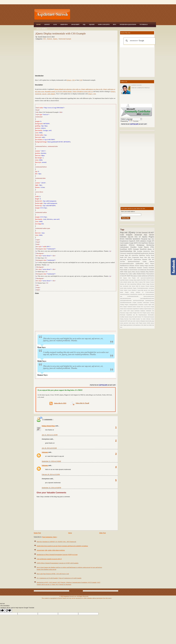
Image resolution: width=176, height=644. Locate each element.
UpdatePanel (130, 253)
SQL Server (149, 235)
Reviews (152, 284)
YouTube (124, 261)
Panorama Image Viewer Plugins (129, 313)
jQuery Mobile (147, 323)
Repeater (145, 259)
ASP (139, 278)
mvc (153, 239)
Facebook (151, 268)
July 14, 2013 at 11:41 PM (50, 435)
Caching (152, 303)
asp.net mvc (133, 237)
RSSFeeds (123, 315)
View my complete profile (141, 88)
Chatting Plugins (125, 305)
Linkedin (125, 282)
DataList (152, 261)
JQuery (92, 24)
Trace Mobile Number (135, 319)
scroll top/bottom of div (138, 325)
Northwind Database (140, 311)
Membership (150, 245)
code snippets (51, 94)
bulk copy (130, 321)
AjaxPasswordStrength (139, 300)
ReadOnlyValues (143, 315)
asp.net (44, 94)
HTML (152, 247)
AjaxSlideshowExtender (126, 303)
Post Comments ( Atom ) (50, 537)
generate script (128, 323)
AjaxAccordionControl (149, 296)
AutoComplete (125, 243)
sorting (133, 292)
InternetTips (135, 255)
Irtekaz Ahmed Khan (49, 426)
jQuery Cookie (138, 276)
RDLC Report (150, 264)
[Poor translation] (8, 611)
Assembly (140, 303)
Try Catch (143, 319)
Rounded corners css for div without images (58, 91)
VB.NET (151, 233)
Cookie (146, 261)
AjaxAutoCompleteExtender (147, 278)
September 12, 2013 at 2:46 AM (51, 461)
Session (127, 317)
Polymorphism (150, 274)
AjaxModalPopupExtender (141, 253)
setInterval (145, 276)
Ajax (55, 24)
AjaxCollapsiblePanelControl (147, 298)
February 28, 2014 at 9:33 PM (51, 474)
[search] (139, 41)
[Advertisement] (113, 14)
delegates (143, 321)
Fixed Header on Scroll (127, 270)
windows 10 (141, 292)
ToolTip (148, 255)
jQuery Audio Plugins (137, 323)
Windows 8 (135, 290)
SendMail (140, 251)
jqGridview (130, 325)
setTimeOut (151, 276)
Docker (135, 307)
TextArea (126, 319)
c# (140, 237)
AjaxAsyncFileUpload (135, 261)
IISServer (133, 245)
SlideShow (142, 255)
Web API (151, 259)
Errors (123, 239)
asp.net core (147, 290)
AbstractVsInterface (125, 294)
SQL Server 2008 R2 (135, 286)
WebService (147, 251)
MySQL (130, 282)
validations (143, 241)
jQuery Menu (132, 272)
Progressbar (136, 257)
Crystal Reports (144, 247)
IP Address (141, 309)
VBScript (148, 319)
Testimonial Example (65, 39)
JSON (138, 241)
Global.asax (144, 270)
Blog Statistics (150, 272)
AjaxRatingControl (150, 300)
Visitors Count (128, 290)
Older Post (103, 533)
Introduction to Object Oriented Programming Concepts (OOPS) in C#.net (57, 555)
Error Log (143, 307)
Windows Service (135, 266)
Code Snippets (127, 235)
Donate (139, 307)
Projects (145, 313)
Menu (130, 257)
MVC (115, 24)
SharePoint (144, 249)
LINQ (122, 282)
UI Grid (122, 276)
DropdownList (124, 241)
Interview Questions (128, 24)
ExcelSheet (124, 249)
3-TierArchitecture (150, 292)
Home (39, 24)
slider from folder (148, 325)
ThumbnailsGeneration (143, 288)
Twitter (126, 272)
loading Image (144, 266)
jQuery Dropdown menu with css (83, 91)
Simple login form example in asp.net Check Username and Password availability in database (62, 546)
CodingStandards (134, 305)
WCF (126, 257)
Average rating (133, 280)
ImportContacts (148, 309)
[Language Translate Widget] (131, 119)
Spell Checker (138, 317)
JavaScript (75, 24)
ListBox (135, 274)
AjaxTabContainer (125, 280)
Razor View (144, 257)
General (50, 39)
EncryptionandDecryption (128, 264)
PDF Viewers (147, 282)
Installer (152, 280)
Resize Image (146, 284)
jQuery (69, 80)
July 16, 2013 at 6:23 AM (49, 448)
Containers (141, 305)
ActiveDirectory (134, 294)
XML (135, 251)
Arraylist (135, 303)
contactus (138, 321)
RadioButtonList (125, 266)
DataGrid (130, 307)
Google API (151, 241)
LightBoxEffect (140, 264)
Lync (153, 309)
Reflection (139, 284)
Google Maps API (126, 255)
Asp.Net (47, 24)
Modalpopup (142, 245)
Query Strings (151, 313)
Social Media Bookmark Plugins (129, 288)
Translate (133, 121)
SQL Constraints (125, 286)
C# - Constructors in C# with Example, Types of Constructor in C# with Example (59, 578)
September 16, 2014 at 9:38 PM (51, 488)
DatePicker (145, 243)
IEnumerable (150, 270)
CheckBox (134, 247)
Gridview (64, 24)
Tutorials (144, 24)
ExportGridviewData (127, 251)
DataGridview (138, 259)
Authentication (125, 247)
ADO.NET (130, 259)
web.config (124, 259)
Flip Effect (144, 280)
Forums (148, 307)
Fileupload (144, 239)
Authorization (146, 303)
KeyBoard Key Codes (126, 274)
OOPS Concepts (104, 24)
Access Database (141, 272)
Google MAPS (134, 243)
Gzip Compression (128, 309)
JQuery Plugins (148, 237)
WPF (126, 321)
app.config (141, 290)
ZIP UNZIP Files (129, 276)
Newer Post (37, 533)
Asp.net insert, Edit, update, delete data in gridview (51, 550)
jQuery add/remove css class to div (92, 89)
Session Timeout (146, 286)
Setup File (132, 317)
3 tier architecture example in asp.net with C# (49, 559)
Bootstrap (151, 253)
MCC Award (124, 311)
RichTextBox (151, 315)
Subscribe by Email (80, 403)
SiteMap (152, 286)
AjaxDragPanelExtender (126, 300)
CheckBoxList (133, 268)
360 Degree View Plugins (129, 278)
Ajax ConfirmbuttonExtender (132, 296)
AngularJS (132, 241)
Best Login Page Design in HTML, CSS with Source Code (53, 574)
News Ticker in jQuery (138, 282)
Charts (126, 268)
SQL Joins (151, 257)
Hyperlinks (136, 309)
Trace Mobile (42, 29)
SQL (84, 24)
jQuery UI (151, 249)
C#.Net (139, 233)
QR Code (127, 284)
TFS (143, 317)
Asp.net (124, 232)
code (134, 321)
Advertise (140, 294)
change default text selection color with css (67, 89)
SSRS (122, 272)
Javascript (139, 235)
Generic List (137, 270)
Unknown (45, 452)
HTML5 (148, 280)
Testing (122, 319)
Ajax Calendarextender (148, 294)
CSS (45, 39)
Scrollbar (122, 317)
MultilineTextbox (142, 274)
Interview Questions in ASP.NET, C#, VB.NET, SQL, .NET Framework (56, 542)
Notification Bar (150, 311)
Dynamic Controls (143, 268)
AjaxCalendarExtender (130, 298)
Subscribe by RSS (58, 403)
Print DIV (140, 313)
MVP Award (131, 311)
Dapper (125, 307)
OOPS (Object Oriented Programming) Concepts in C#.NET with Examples (58, 563)
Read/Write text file (132, 315)
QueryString (134, 284)
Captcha (139, 280)
